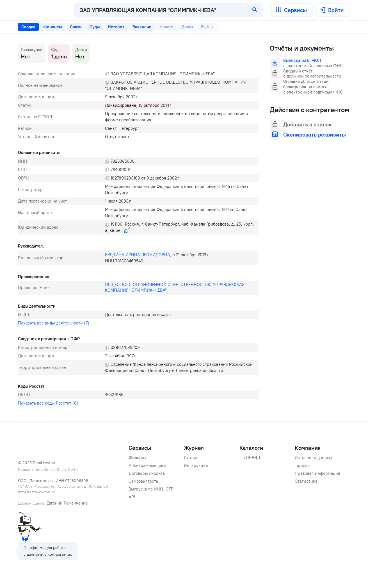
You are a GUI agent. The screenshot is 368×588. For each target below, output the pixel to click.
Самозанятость (143, 481)
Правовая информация (317, 473)
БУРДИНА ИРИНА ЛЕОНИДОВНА (138, 255)
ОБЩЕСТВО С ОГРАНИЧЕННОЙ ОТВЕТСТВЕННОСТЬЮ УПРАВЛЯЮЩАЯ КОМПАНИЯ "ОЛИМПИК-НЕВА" (175, 287)
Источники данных (314, 458)
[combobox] (161, 10)
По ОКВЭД (250, 458)
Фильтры (137, 458)
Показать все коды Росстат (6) (48, 403)
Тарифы (303, 466)
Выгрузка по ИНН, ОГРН (153, 489)
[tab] (28, 27)
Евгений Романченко (67, 503)
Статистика (306, 481)
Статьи (191, 458)
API (132, 497)
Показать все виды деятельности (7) (54, 323)
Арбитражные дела (148, 466)
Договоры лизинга (147, 473)
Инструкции (196, 466)
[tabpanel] (138, 226)
